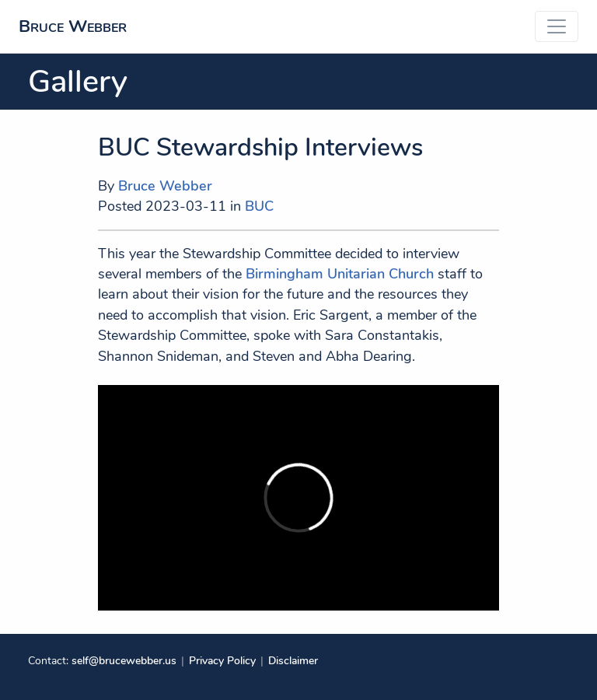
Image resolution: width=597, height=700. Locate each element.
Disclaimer (293, 661)
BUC (259, 206)
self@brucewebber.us (124, 661)
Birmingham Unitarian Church (340, 274)
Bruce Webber (73, 26)
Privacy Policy (222, 661)
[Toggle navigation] (557, 26)
